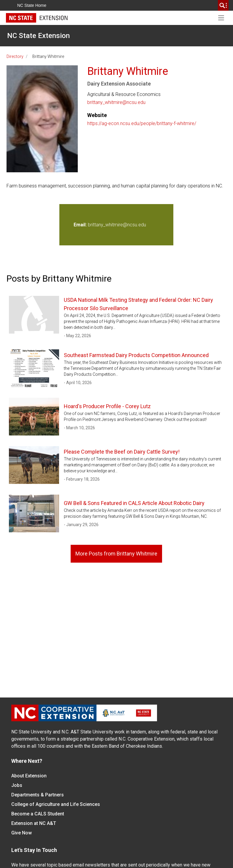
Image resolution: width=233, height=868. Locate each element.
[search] (223, 5)
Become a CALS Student (38, 814)
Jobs (17, 785)
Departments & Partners (38, 795)
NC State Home (32, 5)
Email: (81, 225)
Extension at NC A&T (34, 823)
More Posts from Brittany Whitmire (116, 554)
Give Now (22, 833)
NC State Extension (38, 36)
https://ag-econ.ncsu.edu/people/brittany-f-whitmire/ (142, 123)
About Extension (29, 776)
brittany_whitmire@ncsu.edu (116, 102)
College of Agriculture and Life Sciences (56, 804)
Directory (15, 56)
